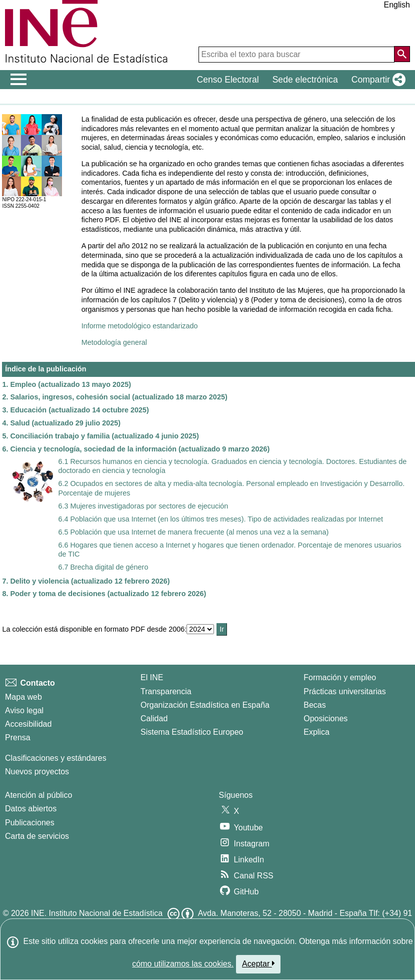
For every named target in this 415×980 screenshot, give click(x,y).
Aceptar (258, 963)
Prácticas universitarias (345, 691)
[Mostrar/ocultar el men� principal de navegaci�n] (19, 80)
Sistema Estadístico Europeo (192, 732)
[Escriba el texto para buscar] (296, 55)
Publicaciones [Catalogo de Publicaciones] (30, 823)
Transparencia (166, 691)
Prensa (18, 738)
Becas (314, 705)
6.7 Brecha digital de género (103, 567)
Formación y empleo (340, 677)
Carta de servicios (37, 836)
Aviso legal (24, 710)
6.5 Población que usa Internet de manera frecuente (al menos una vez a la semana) (193, 532)
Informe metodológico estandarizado (140, 326)
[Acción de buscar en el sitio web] (402, 54)
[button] (376, 80)
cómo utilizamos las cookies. (183, 964)
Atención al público (38, 795)
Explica (316, 732)
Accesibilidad (28, 724)
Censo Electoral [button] (227, 80)
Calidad (154, 718)
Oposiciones (325, 718)
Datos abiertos (31, 809)
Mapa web (23, 697)
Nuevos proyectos (37, 772)
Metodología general (114, 342)
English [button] (397, 5)
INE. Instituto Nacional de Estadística (97, 913)
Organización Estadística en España (205, 705)
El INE (152, 677)
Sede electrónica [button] (305, 80)
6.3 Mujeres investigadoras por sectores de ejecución (143, 506)
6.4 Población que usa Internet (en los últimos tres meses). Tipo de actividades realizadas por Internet (220, 519)
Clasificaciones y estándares (56, 758)
